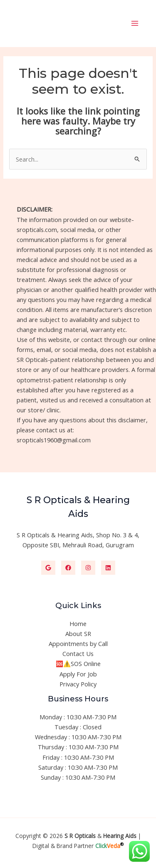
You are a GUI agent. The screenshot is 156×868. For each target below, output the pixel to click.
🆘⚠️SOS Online (78, 663)
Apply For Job (78, 674)
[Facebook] (68, 568)
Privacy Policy (78, 684)
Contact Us (78, 653)
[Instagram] (88, 568)
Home (78, 624)
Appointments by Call (78, 644)
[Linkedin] (108, 568)
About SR (78, 634)
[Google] (48, 568)
